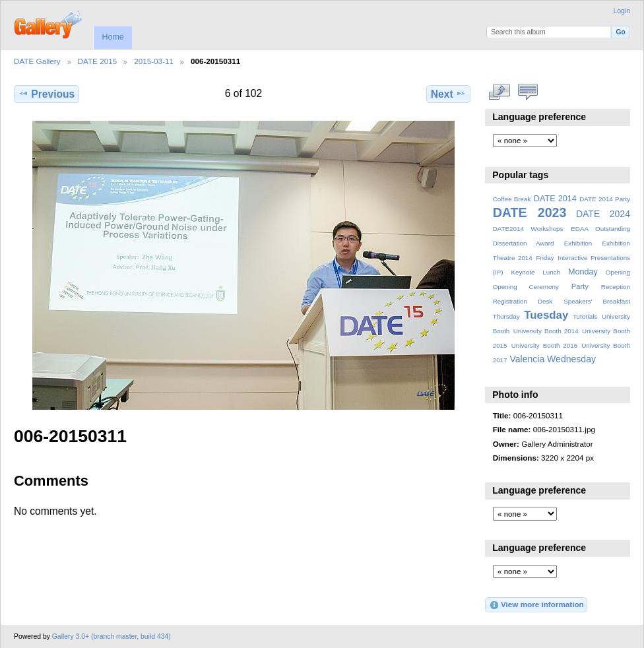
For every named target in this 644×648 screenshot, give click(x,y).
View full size (500, 92)
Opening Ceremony (526, 287)
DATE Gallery (37, 61)
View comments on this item (528, 92)
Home (113, 37)
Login (622, 11)
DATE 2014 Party (605, 199)
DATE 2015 (98, 61)
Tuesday (546, 315)
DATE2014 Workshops (528, 229)
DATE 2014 (555, 199)
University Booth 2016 (544, 345)
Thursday (506, 316)
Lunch (551, 272)
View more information (536, 605)
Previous (47, 94)
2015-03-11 (154, 61)
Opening (618, 272)
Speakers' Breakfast (597, 301)
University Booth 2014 (546, 331)
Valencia (527, 359)
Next (448, 94)
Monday (583, 272)
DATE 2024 (603, 214)
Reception (616, 287)
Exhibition (578, 243)
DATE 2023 (530, 212)
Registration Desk (523, 301)
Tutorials (585, 316)
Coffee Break (512, 199)
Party (580, 286)
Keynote (523, 272)
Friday (545, 258)
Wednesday (571, 359)
